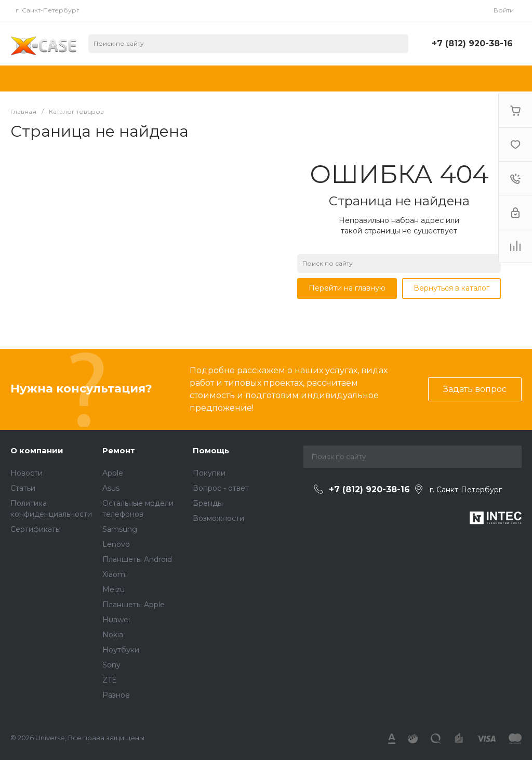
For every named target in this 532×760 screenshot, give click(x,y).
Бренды (208, 503)
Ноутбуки (121, 650)
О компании (37, 450)
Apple (113, 473)
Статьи (23, 488)
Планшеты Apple (134, 605)
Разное (116, 695)
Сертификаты (36, 529)
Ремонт (119, 450)
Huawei (116, 620)
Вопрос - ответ (221, 488)
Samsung (120, 529)
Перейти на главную (347, 288)
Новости (26, 473)
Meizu (114, 589)
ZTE (110, 680)
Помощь (211, 450)
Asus (111, 488)
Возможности (218, 518)
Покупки (209, 473)
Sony (111, 665)
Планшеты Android (137, 559)
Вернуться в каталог (451, 288)
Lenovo (116, 544)
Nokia (113, 635)
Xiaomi (115, 574)
